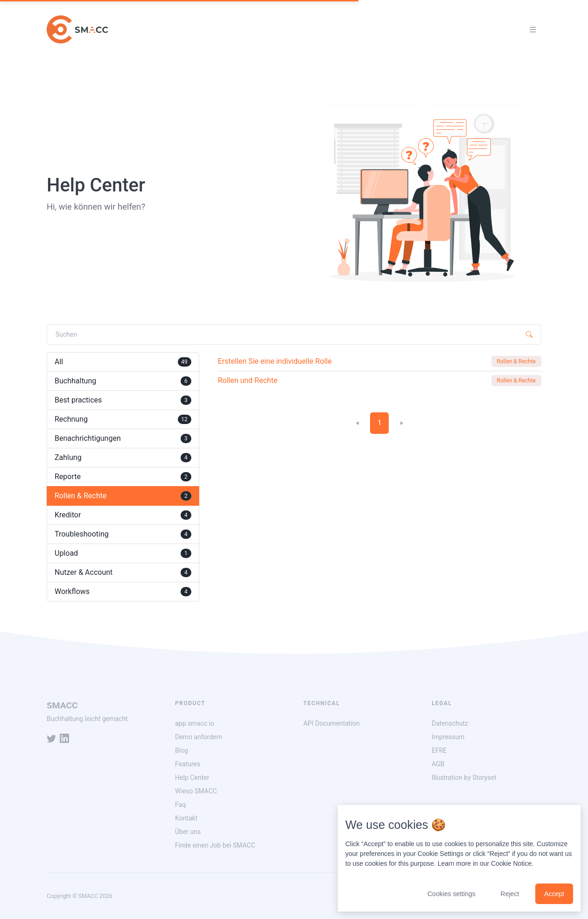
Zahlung (123, 458)
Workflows (123, 592)
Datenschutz (450, 723)
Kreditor (123, 515)
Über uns (188, 832)
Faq (180, 805)
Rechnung (123, 419)
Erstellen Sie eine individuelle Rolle (275, 361)
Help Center (192, 778)
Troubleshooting (123, 534)
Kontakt (186, 818)
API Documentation (332, 723)
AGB (438, 764)
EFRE (439, 750)
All (123, 362)
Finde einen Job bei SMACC (215, 845)
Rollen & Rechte (123, 496)
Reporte (123, 477)
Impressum (448, 737)
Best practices (123, 400)
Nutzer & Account (123, 573)
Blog (182, 750)
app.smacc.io (195, 723)
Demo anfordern (199, 737)
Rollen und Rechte (248, 380)
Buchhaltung (123, 381)
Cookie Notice (511, 863)
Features (188, 764)
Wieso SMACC (196, 791)
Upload (123, 553)
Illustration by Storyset (464, 778)
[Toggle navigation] (533, 30)
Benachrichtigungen (123, 438)
